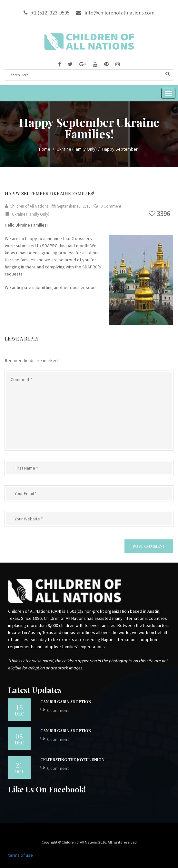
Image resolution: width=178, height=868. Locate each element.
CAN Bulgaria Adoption (66, 702)
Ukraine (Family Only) (77, 149)
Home (45, 149)
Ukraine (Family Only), (31, 214)
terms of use (20, 855)
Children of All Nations (27, 206)
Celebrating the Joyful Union (72, 760)
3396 (159, 214)
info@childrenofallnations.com (115, 13)
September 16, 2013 (71, 206)
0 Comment (111, 206)
